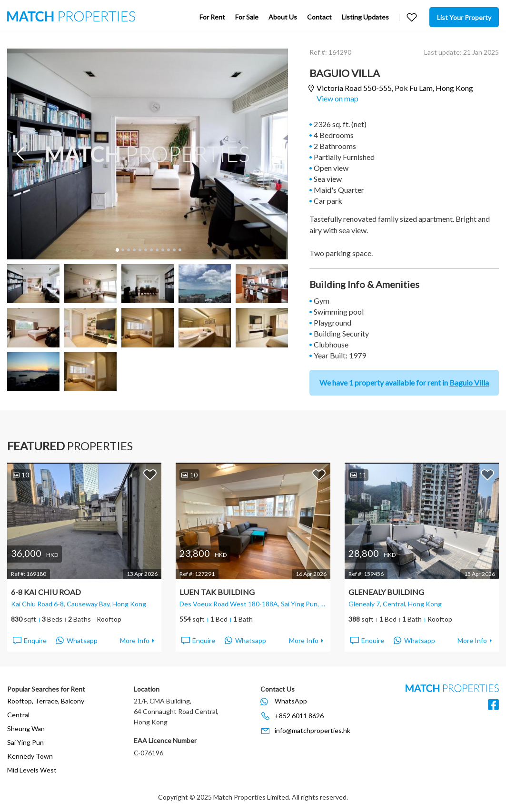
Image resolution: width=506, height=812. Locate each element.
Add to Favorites (150, 475)
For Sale (247, 17)
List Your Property (464, 17)
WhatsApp (291, 701)
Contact (319, 17)
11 (174, 250)
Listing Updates (365, 17)
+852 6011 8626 (299, 716)
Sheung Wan (26, 728)
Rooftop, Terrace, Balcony (46, 701)
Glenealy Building (386, 592)
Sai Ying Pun (25, 742)
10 (168, 250)
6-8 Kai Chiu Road (46, 592)
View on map (337, 98)
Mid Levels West (32, 770)
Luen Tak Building (217, 592)
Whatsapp (77, 641)
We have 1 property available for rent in (404, 382)
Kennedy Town (30, 756)
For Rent (212, 17)
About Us (283, 17)
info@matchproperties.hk (313, 730)
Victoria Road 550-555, (395, 88)
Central (18, 715)
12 (179, 250)
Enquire (29, 641)
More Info (135, 640)
